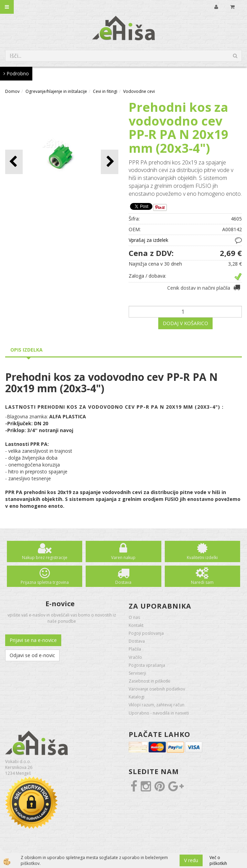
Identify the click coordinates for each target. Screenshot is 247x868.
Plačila (135, 649)
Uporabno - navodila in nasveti (159, 713)
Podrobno (16, 73)
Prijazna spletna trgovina (45, 582)
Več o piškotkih (218, 860)
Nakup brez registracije (45, 558)
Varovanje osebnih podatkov (157, 689)
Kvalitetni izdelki (202, 558)
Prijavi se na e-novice (33, 640)
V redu (191, 860)
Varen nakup (123, 558)
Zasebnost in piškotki (149, 681)
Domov (12, 91)
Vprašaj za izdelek (148, 240)
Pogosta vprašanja (147, 665)
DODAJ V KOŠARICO (185, 323)
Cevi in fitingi (105, 91)
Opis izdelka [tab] (26, 350)
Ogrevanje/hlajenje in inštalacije (56, 91)
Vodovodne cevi (139, 91)
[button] (110, 162)
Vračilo (135, 657)
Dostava (123, 582)
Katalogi (137, 697)
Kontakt (136, 625)
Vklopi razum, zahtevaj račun (157, 705)
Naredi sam (202, 582)
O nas (134, 617)
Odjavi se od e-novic (32, 655)
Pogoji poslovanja (146, 633)
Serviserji (137, 673)
